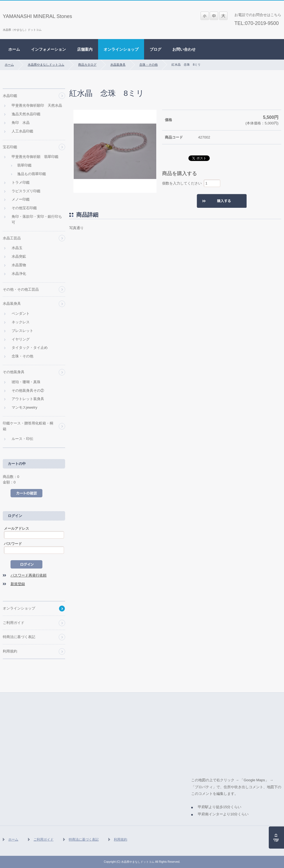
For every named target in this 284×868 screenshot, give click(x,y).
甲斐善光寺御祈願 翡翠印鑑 (35, 157)
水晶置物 (19, 265)
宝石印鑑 (10, 147)
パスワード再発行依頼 (29, 575)
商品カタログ (87, 65)
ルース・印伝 (22, 439)
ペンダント (21, 313)
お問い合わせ (184, 49)
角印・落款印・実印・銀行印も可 (37, 219)
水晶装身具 (118, 65)
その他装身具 (14, 372)
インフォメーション (48, 49)
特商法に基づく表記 (19, 637)
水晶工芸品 (12, 238)
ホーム (14, 49)
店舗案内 (85, 49)
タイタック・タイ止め (30, 348)
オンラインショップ (121, 49)
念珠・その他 (149, 65)
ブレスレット (22, 331)
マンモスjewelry (24, 407)
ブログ (155, 49)
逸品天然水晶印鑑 (26, 114)
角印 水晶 (21, 123)
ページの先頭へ (276, 838)
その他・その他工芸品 (21, 289)
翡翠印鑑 (24, 165)
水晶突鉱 (19, 256)
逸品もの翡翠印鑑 (32, 174)
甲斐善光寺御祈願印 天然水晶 (37, 105)
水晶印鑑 (10, 96)
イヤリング (21, 339)
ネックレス (21, 322)
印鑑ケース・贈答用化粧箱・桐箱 (28, 426)
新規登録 (18, 584)
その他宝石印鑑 (24, 208)
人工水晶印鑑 (22, 131)
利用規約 (10, 651)
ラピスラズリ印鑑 (26, 191)
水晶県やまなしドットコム (46, 65)
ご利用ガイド (14, 623)
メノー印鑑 (21, 199)
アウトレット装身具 (28, 399)
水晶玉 (17, 248)
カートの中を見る (26, 493)
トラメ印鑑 (21, 182)
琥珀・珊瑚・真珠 (26, 382)
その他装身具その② (28, 391)
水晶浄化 (19, 274)
